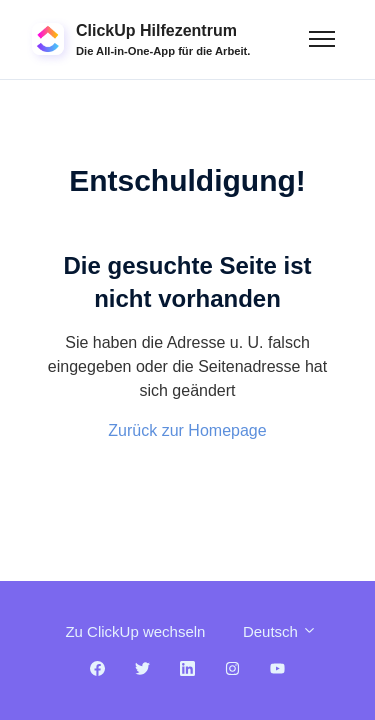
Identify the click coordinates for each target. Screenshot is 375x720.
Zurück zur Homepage (187, 430)
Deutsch (280, 631)
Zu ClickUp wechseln (135, 631)
